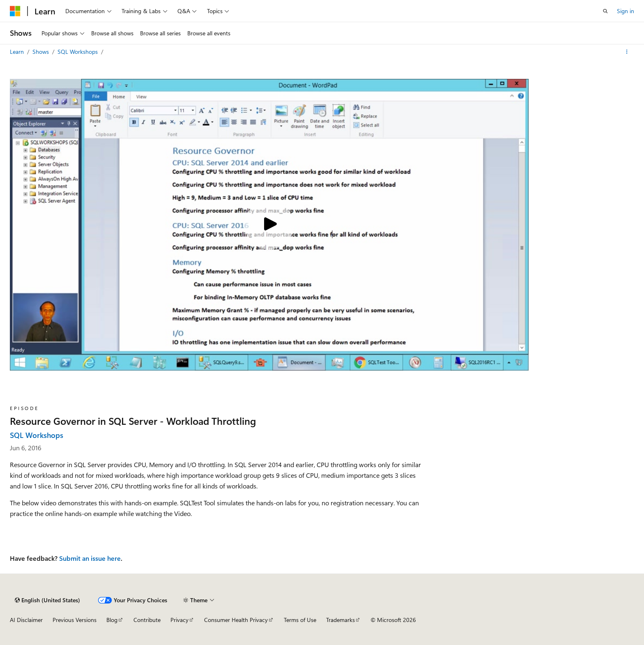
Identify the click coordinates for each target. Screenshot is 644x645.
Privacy (179, 620)
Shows (41, 52)
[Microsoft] (15, 11)
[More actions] (627, 52)
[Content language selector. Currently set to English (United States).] (47, 600)
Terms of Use (300, 620)
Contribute (147, 620)
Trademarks (340, 620)
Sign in (626, 11)
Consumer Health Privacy (236, 620)
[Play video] (269, 225)
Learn (18, 52)
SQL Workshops (78, 52)
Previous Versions (75, 620)
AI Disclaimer (26, 620)
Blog (112, 620)
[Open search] (605, 11)
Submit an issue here (90, 558)
